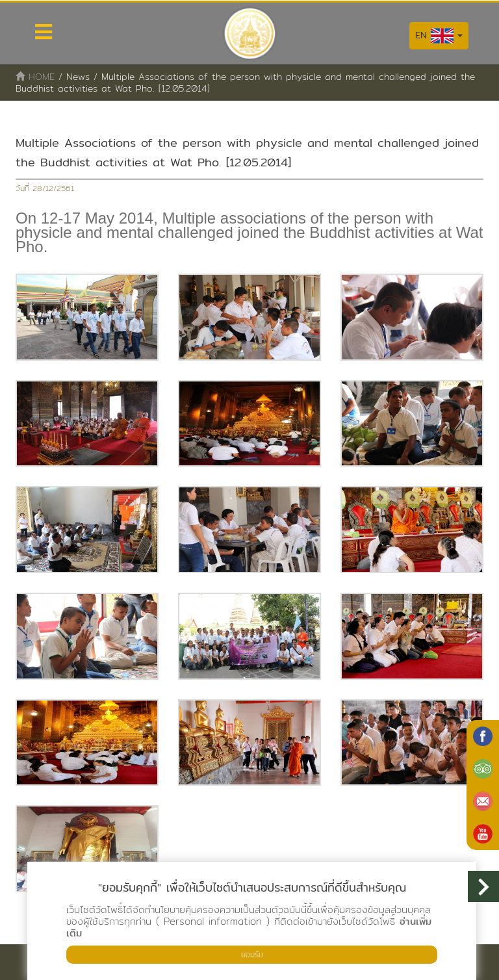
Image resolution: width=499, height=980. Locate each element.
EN (439, 36)
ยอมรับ (252, 954)
